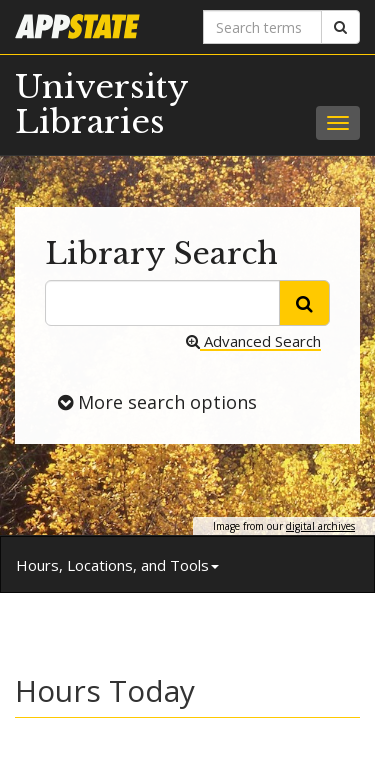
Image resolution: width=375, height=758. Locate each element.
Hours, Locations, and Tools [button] (117, 565)
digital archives (320, 526)
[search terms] (162, 303)
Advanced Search (253, 341)
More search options (157, 401)
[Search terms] (263, 27)
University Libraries (101, 104)
